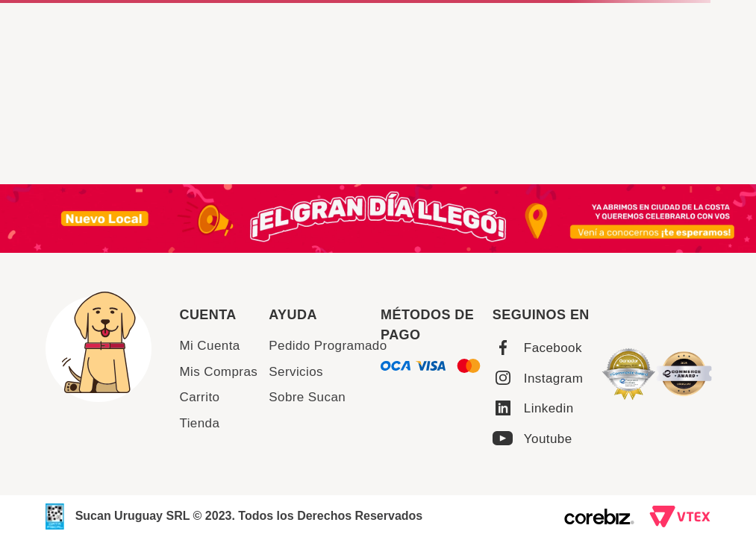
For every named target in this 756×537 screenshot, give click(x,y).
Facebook (553, 348)
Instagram (553, 379)
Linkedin (549, 408)
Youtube (548, 439)
